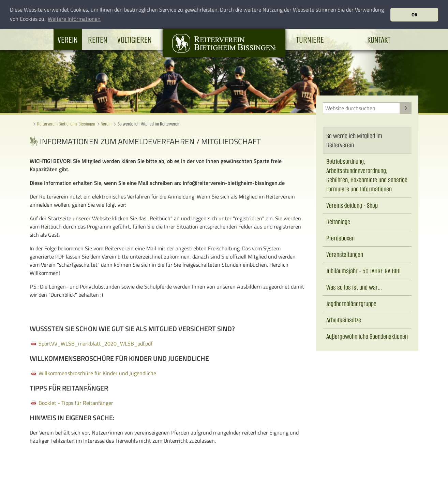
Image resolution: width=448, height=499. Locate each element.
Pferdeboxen (340, 238)
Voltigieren (135, 39)
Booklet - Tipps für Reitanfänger (76, 403)
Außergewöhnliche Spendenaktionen (367, 336)
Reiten (98, 39)
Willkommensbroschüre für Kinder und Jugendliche (97, 373)
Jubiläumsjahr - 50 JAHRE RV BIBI (363, 271)
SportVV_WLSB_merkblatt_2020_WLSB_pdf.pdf (95, 343)
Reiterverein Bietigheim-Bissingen (66, 124)
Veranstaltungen (345, 255)
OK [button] (414, 15)
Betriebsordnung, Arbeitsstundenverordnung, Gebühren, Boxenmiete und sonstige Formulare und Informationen (367, 175)
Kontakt (379, 39)
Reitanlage (338, 222)
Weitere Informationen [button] (74, 19)
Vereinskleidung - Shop (352, 206)
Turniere (310, 39)
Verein (68, 39)
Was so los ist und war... (354, 287)
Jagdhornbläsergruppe (351, 304)
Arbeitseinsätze (344, 320)
